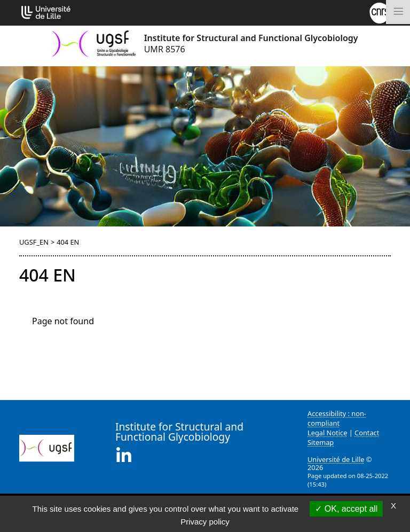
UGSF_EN (34, 242)
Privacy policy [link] (205, 522)
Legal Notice (327, 433)
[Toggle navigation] (398, 12)
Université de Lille (336, 459)
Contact (367, 433)
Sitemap (321, 442)
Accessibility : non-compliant (337, 418)
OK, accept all (346, 509)
